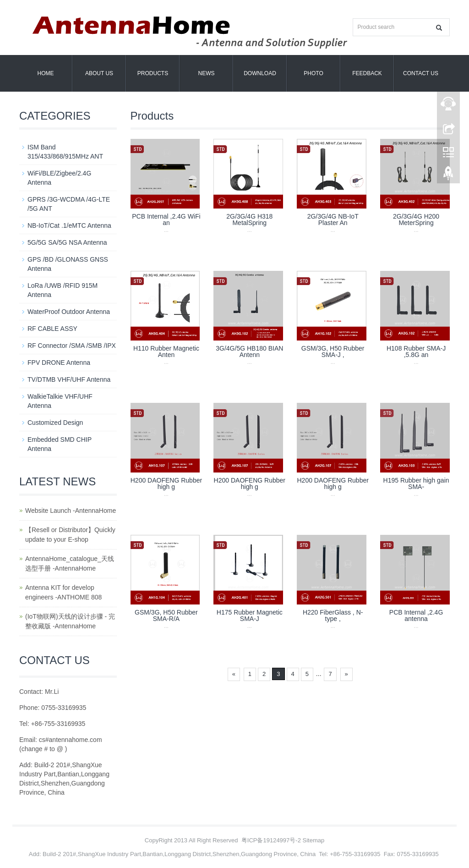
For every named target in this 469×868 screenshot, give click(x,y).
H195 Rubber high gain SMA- (416, 483)
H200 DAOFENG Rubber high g (166, 483)
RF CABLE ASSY (52, 329)
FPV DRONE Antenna (59, 363)
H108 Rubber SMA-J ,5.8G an (416, 352)
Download (260, 73)
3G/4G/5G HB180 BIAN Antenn (249, 352)
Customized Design (55, 423)
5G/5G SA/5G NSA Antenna (67, 242)
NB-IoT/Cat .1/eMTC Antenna (69, 225)
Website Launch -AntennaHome (71, 511)
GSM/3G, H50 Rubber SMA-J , (333, 352)
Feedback (367, 73)
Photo (313, 73)
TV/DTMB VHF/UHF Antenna (69, 379)
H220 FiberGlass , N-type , (333, 615)
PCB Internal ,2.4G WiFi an (166, 220)
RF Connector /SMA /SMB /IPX (72, 346)
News (207, 73)
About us (99, 73)
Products (153, 73)
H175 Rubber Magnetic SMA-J (250, 615)
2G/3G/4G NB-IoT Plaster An (333, 220)
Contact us (421, 73)
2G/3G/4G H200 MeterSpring (416, 220)
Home (46, 73)
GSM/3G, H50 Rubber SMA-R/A (166, 615)
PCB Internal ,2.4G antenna (416, 615)
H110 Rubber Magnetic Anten (166, 352)
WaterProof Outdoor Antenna (69, 312)
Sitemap (314, 840)
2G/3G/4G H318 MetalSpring (249, 220)
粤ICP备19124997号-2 (271, 840)
